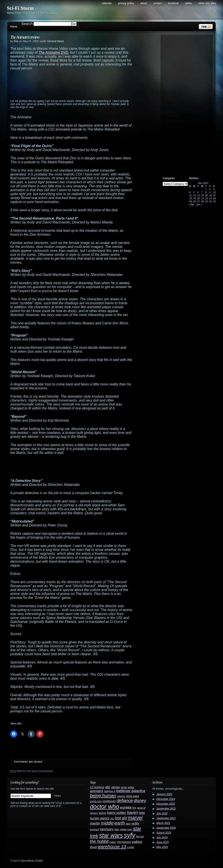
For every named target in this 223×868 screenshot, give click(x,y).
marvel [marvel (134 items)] (135, 818)
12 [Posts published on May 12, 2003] (194, 195)
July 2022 (162, 813)
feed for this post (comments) (32, 771)
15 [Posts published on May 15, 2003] (206, 195)
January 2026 (164, 794)
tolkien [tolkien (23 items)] (113, 842)
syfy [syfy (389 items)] (130, 835)
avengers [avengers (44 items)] (97, 791)
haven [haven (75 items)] (132, 812)
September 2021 (166, 818)
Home (14, 27)
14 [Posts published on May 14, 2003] (203, 195)
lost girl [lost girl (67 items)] (121, 818)
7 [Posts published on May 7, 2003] (202, 192)
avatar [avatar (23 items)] (131, 787)
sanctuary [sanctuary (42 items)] (107, 829)
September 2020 (166, 828)
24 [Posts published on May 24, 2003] (215, 198)
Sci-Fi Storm (20, 8)
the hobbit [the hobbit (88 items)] (99, 841)
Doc (16, 41)
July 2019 (162, 837)
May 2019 (162, 847)
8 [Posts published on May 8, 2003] (206, 192)
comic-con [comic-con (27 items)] (96, 801)
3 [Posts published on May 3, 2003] (214, 189)
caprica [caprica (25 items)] (121, 796)
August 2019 (164, 833)
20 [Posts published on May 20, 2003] (199, 198)
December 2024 (166, 799)
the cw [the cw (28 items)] (140, 837)
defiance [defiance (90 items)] (125, 801)
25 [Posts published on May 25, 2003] (191, 201)
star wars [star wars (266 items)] (111, 835)
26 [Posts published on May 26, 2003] (194, 201)
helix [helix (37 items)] (142, 813)
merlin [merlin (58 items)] (95, 823)
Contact (158, 3)
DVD (53, 52)
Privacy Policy (126, 3)
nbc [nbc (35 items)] (128, 824)
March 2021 (163, 823)
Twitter (189, 3)
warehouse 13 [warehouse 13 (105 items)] (112, 847)
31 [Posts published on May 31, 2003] (215, 201)
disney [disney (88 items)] (140, 801)
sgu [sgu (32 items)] (117, 829)
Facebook (173, 3)
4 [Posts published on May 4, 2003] (190, 192)
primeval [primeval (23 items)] (94, 829)
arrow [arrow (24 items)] (124, 787)
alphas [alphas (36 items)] (116, 787)
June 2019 (162, 842)
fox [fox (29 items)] (134, 808)
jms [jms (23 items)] (112, 818)
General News (56, 41)
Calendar (107, 3)
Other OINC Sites (207, 3)
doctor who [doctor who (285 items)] (105, 807)
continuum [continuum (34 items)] (109, 801)
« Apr (192, 205)
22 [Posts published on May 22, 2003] (206, 198)
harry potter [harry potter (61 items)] (116, 813)
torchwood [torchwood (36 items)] (124, 842)
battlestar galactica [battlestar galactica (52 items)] (131, 791)
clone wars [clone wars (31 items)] (132, 796)
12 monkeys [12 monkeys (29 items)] (97, 787)
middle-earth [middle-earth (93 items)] (113, 823)
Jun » (199, 205)
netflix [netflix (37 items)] (135, 824)
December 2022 (166, 804)
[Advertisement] (80, 87)
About (144, 3)
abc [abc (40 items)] (108, 787)
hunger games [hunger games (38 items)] (100, 818)
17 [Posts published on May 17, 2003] (215, 195)
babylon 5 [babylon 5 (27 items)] (110, 791)
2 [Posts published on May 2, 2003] (210, 189)
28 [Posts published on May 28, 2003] (203, 201)
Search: (28, 24)
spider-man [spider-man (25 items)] (126, 829)
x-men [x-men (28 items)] (131, 847)
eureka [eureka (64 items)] (126, 807)
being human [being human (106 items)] (103, 795)
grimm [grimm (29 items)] (102, 813)
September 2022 (166, 809)
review (25, 37)
